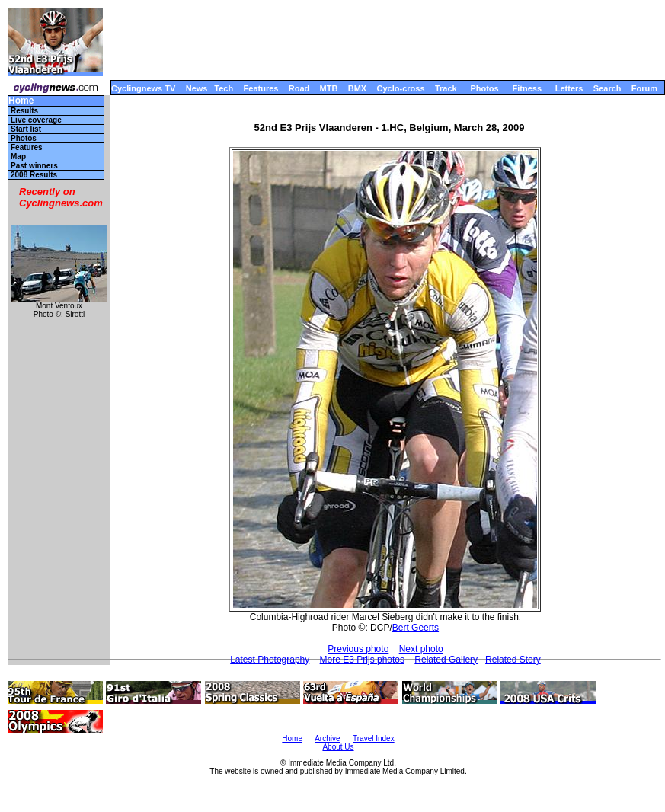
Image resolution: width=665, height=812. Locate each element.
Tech (224, 88)
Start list (26, 129)
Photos (484, 88)
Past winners (34, 166)
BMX (357, 88)
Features (261, 88)
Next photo (421, 649)
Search (607, 88)
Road (299, 88)
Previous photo (358, 649)
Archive (327, 738)
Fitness (527, 88)
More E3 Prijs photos (362, 660)
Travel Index (374, 738)
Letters (569, 88)
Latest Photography (270, 660)
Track (446, 88)
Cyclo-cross (401, 88)
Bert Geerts (416, 628)
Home (21, 101)
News (197, 88)
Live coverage (36, 120)
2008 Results (34, 175)
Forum (644, 88)
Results (24, 111)
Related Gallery (446, 660)
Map (18, 157)
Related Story (513, 660)
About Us (338, 747)
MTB (329, 88)
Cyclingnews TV (143, 88)
